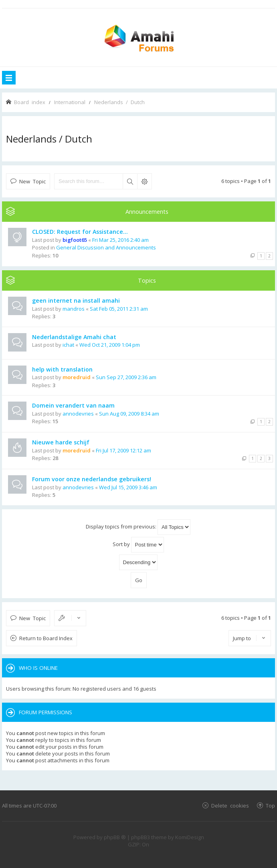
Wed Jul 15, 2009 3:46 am (128, 487)
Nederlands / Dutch (49, 139)
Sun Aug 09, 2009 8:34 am (129, 414)
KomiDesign (190, 837)
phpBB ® (115, 837)
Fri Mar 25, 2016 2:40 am (120, 240)
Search (130, 181)
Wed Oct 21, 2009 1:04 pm (110, 345)
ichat (68, 345)
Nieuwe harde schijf (61, 442)
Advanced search (144, 181)
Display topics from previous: (138, 527)
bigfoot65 (75, 240)
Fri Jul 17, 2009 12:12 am (123, 450)
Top (270, 805)
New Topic (32, 181)
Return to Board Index (46, 638)
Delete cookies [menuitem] (230, 805)
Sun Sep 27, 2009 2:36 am (126, 377)
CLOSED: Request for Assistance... (80, 232)
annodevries (78, 414)
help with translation (62, 369)
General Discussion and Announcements (106, 247)
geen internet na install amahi (76, 300)
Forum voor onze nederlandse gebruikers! (92, 479)
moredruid (77, 377)
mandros (74, 309)
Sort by (138, 545)
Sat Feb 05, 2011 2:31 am (119, 309)
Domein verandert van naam (73, 405)
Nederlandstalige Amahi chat (74, 337)
